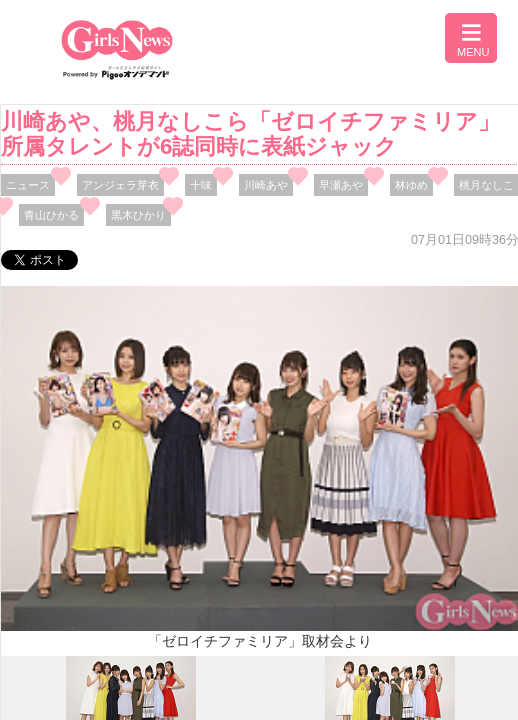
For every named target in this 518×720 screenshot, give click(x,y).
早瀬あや (341, 185)
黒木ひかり (138, 215)
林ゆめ (411, 185)
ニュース (28, 185)
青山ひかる (51, 215)
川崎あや (266, 185)
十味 (201, 185)
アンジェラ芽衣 (120, 185)
